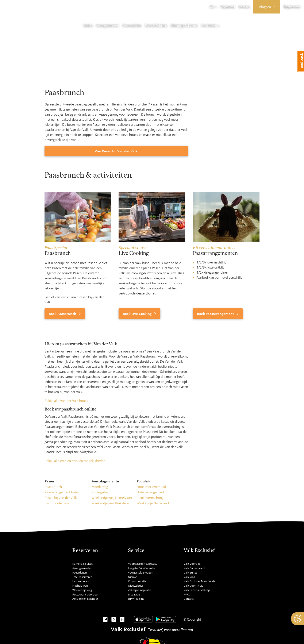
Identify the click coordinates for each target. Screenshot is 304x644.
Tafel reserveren (82, 577)
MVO (187, 594)
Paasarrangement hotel (62, 492)
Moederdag (100, 487)
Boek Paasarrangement (216, 314)
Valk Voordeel (192, 564)
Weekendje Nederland (153, 503)
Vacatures (228, 7)
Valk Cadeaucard (194, 568)
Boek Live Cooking (138, 314)
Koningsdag (100, 492)
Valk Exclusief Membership (200, 581)
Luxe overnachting (150, 498)
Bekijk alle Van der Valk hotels (66, 401)
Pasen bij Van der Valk (61, 498)
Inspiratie (134, 594)
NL (212, 7)
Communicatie (137, 581)
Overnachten (132, 26)
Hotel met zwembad (151, 487)
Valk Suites (191, 572)
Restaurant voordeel (85, 594)
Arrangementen (107, 26)
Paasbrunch (53, 487)
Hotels (88, 26)
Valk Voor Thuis (193, 586)
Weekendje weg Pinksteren (111, 503)
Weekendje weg (82, 590)
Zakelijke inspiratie (140, 590)
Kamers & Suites (82, 564)
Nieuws (133, 577)
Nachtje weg (80, 586)
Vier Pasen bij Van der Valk (116, 151)
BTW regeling (136, 599)
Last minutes (80, 581)
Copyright (194, 619)
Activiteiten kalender (85, 599)
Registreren (292, 7)
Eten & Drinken (156, 26)
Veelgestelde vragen (141, 572)
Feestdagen (80, 572)
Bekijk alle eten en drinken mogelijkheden (75, 461)
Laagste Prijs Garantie (142, 568)
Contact (244, 7)
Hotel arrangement (150, 492)
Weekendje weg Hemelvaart (112, 498)
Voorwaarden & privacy (143, 564)
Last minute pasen (58, 503)
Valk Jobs (189, 577)
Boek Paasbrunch (63, 314)
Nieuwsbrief (136, 586)
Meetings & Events (184, 26)
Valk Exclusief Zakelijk (197, 590)
